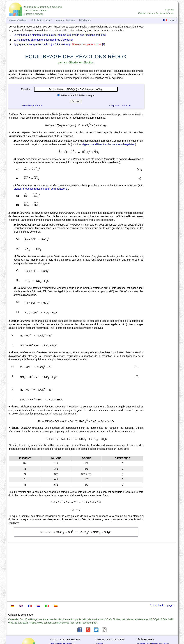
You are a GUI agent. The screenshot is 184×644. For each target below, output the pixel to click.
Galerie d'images (34, 14)
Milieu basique (87, 95)
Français (170, 20)
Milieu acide (68, 95)
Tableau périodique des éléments (43, 7)
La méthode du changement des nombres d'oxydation (43, 40)
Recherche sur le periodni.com (156, 13)
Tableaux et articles (65, 20)
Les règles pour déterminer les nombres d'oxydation (106, 144)
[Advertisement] (161, 124)
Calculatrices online (41, 20)
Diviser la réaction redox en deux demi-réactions (40, 189)
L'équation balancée (120, 106)
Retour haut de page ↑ (162, 605)
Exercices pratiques (32, 106)
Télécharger (85, 20)
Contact (170, 10)
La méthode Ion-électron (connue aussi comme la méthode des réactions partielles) (60, 35)
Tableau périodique (18, 20)
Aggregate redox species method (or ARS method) (42, 44)
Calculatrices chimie (36, 11)
